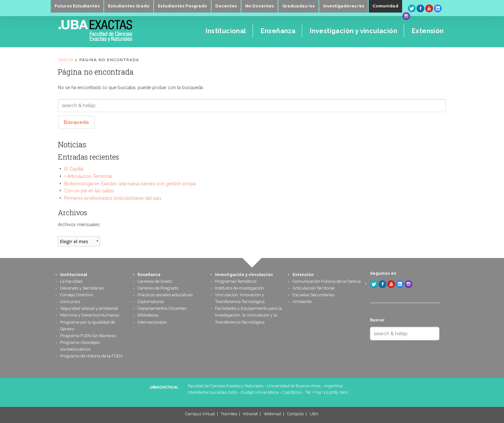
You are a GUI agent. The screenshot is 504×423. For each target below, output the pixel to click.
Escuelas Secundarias (313, 295)
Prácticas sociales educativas (165, 295)
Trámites (229, 414)
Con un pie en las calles (89, 191)
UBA (314, 414)
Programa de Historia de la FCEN (91, 356)
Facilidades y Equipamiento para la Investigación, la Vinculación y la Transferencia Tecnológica (248, 315)
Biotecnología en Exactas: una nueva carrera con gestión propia (130, 184)
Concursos (70, 302)
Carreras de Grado (155, 281)
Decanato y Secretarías (82, 288)
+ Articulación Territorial (88, 176)
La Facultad (71, 281)
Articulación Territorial (314, 288)
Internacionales (152, 322)
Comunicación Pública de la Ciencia (327, 281)
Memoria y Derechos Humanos (90, 315)
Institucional (74, 275)
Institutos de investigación (239, 288)
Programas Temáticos (236, 281)
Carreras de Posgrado (158, 288)
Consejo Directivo (76, 295)
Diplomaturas (151, 302)
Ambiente (302, 302)
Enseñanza (149, 275)
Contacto (295, 414)
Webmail (272, 414)
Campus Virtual (200, 414)
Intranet (250, 414)
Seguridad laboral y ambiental (89, 308)
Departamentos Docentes (162, 308)
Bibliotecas (148, 315)
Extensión (303, 275)
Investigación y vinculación (244, 275)
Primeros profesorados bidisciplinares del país (113, 198)
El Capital (74, 169)
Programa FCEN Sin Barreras (88, 336)
